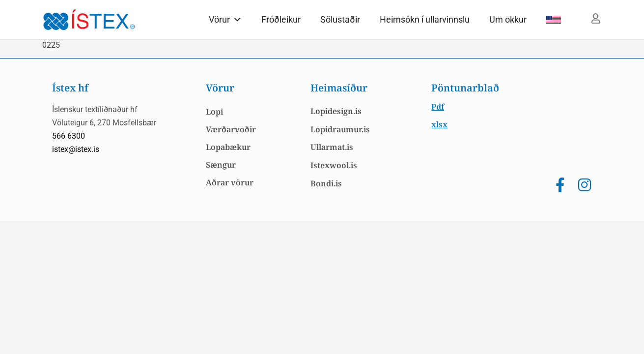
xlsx (439, 124)
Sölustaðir (340, 19)
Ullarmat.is (332, 147)
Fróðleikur (281, 19)
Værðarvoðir (231, 129)
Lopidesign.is (336, 111)
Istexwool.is (334, 165)
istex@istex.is (76, 149)
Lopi (214, 112)
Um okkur (508, 19)
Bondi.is (326, 183)
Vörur (225, 19)
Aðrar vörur (230, 182)
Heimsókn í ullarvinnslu (425, 19)
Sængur (221, 165)
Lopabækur (228, 147)
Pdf (438, 107)
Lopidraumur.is (340, 129)
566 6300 (69, 136)
